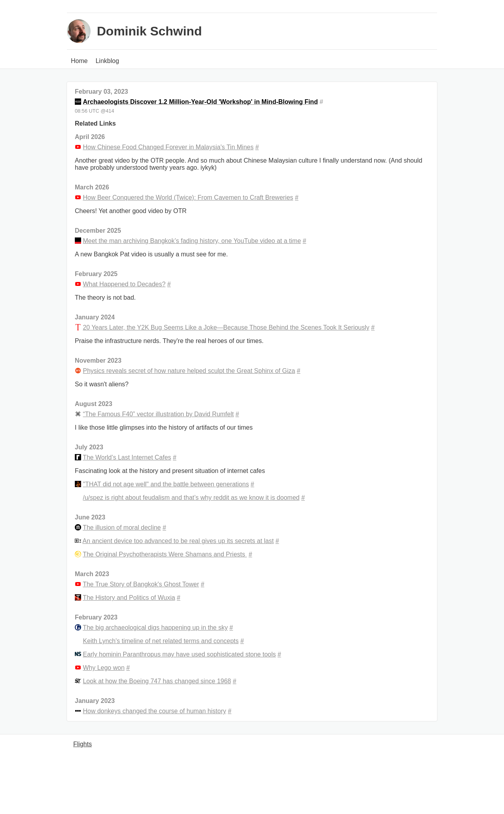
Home (79, 61)
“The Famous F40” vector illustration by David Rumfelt (158, 414)
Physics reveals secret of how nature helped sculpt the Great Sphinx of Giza (189, 371)
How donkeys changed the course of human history (154, 711)
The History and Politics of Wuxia (129, 598)
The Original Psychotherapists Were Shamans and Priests (165, 554)
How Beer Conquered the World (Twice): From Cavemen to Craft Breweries (188, 197)
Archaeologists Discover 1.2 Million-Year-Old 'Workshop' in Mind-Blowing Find (200, 102)
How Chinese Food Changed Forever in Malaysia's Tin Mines (168, 147)
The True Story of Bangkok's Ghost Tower (141, 584)
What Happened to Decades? (124, 284)
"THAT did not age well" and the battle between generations (166, 484)
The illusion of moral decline (122, 528)
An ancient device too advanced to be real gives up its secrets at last (178, 541)
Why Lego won (104, 668)
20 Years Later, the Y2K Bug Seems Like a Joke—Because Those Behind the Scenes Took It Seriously (226, 327)
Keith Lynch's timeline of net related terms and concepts (161, 641)
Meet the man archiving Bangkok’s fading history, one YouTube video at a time (192, 241)
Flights (82, 744)
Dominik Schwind (149, 31)
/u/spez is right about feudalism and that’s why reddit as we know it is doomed (191, 498)
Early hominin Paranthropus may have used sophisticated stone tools (179, 654)
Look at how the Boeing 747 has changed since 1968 (157, 681)
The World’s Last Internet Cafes (127, 457)
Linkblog (107, 61)
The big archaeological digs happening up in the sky (155, 628)
